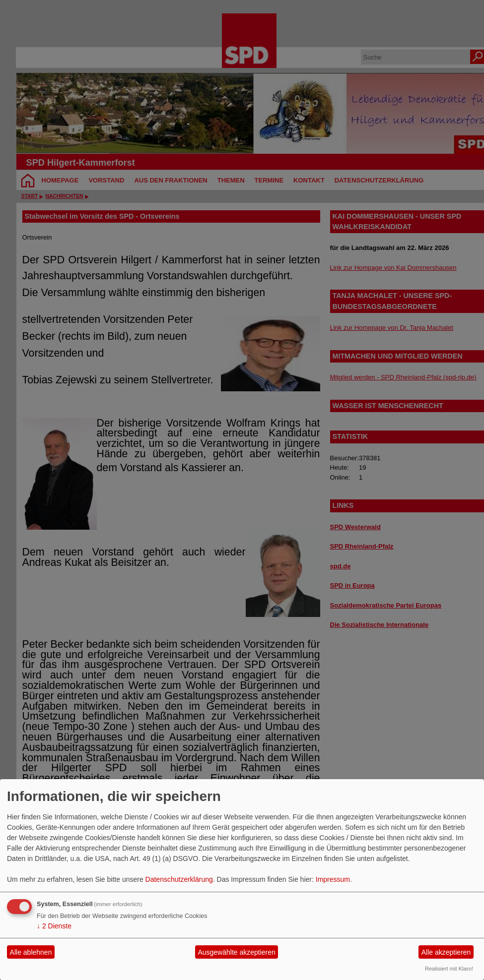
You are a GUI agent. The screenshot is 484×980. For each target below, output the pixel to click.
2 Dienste (54, 926)
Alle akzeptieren (446, 952)
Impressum (333, 879)
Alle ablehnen (31, 952)
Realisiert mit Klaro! (449, 969)
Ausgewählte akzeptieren (236, 952)
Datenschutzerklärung (179, 879)
